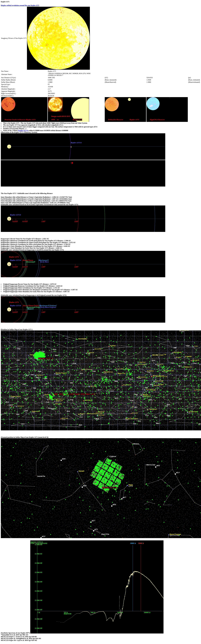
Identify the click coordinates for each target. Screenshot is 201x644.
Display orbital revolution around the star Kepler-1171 (20, 5)
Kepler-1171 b (23, 130)
